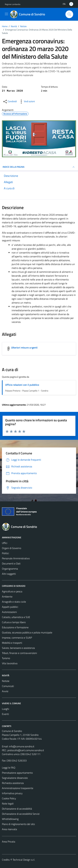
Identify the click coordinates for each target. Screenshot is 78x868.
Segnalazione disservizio (15, 778)
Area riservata (9, 829)
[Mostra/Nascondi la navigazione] (6, 14)
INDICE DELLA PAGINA (39, 167)
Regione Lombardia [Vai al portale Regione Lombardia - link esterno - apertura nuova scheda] (13, 4)
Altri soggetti (9, 574)
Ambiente (7, 597)
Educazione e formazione (15, 627)
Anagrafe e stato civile (14, 602)
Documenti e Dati (11, 563)
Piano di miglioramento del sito (18, 824)
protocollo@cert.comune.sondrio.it (26, 750)
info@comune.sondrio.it (22, 746)
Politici (5, 553)
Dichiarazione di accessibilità (17, 809)
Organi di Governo (12, 548)
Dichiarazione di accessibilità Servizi (21, 814)
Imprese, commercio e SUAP (17, 638)
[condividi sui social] (10, 102)
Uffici (5, 543)
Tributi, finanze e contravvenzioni (19, 653)
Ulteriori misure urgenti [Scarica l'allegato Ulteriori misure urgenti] (24, 348)
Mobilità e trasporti (12, 643)
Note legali (8, 804)
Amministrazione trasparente (18, 788)
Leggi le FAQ (9, 768)
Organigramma (10, 569)
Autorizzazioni (9, 612)
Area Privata (9, 842)
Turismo (6, 658)
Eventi (5, 714)
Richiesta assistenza (13, 783)
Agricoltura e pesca (12, 591)
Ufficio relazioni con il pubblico (22, 385)
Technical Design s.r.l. (24, 860)
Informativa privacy (12, 793)
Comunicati (8, 686)
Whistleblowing (10, 819)
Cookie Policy (9, 798)
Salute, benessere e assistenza (18, 648)
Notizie (6, 681)
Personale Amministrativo (16, 558)
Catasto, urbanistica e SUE (16, 617)
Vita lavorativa (10, 663)
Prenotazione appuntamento (17, 773)
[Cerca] (69, 14)
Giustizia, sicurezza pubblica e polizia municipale (27, 632)
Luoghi (5, 709)
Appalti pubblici (10, 607)
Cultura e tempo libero (14, 622)
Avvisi (5, 691)
